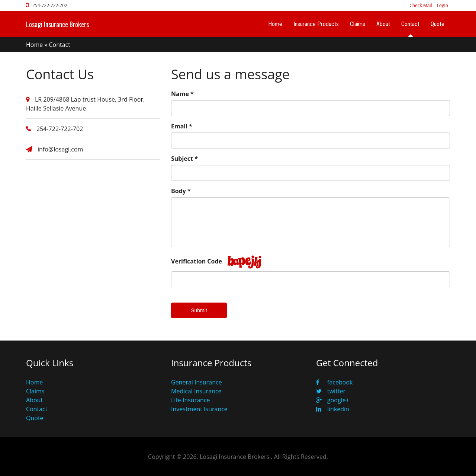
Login (443, 5)
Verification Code (197, 261)
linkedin (333, 409)
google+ (333, 400)
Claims (358, 24)
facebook (334, 382)
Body (181, 191)
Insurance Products (316, 24)
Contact (410, 24)
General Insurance (197, 382)
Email (182, 126)
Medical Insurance (196, 391)
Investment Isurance (199, 409)
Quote (438, 24)
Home (275, 24)
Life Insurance (191, 400)
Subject (184, 159)
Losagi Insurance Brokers (57, 24)
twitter (331, 391)
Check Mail (421, 5)
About (383, 24)
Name (182, 94)
